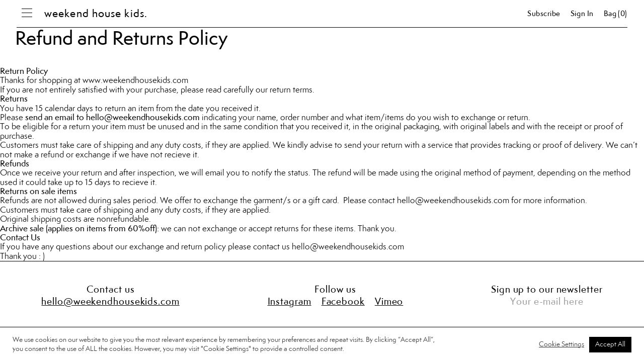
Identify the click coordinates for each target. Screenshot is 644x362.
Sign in (582, 14)
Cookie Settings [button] (561, 345)
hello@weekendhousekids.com (348, 247)
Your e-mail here (547, 302)
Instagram (290, 302)
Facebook (343, 302)
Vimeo (389, 302)
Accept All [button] (610, 345)
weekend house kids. (96, 14)
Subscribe (544, 14)
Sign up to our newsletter (547, 290)
